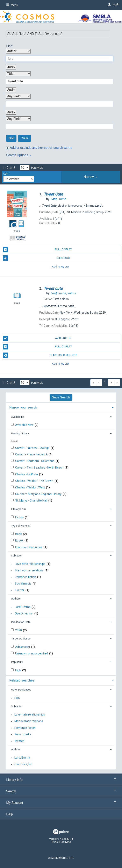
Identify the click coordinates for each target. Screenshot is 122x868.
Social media (23, 584)
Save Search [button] (61, 397)
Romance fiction (25, 577)
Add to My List (60, 267)
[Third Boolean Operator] (11, 112)
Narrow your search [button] (23, 407)
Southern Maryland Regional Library (39, 494)
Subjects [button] (16, 556)
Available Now (25, 425)
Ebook (20, 540)
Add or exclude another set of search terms (39, 148)
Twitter (20, 590)
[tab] (91, 177)
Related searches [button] (22, 680)
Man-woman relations (29, 570)
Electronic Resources (29, 547)
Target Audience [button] (21, 639)
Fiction (20, 517)
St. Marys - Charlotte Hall (31, 501)
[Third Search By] (18, 96)
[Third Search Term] (57, 104)
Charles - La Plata (27, 474)
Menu (12, 5)
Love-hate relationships (30, 564)
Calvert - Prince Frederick (32, 454)
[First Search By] (18, 51)
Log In (116, 4)
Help (10, 814)
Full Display (37, 250)
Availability (37, 338)
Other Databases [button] (21, 690)
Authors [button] (16, 599)
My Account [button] (61, 803)
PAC (17, 698)
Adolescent (23, 647)
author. (63, 293)
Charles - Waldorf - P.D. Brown (35, 481)
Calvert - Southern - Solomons (35, 461)
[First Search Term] (57, 59)
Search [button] (61, 791)
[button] (91, 177)
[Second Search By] (18, 74)
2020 (19, 630)
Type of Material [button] (21, 526)
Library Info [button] (61, 780)
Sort (6, 174)
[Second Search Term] (57, 81)
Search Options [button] (19, 155)
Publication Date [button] (21, 622)
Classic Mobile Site (61, 858)
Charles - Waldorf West (30, 487)
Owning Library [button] (20, 433)
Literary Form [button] (19, 509)
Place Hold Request (40, 355)
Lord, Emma (23, 607)
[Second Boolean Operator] (11, 90)
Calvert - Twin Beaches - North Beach (40, 468)
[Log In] (109, 4)
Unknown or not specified (32, 653)
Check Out (37, 258)
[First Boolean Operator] (11, 67)
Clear (24, 138)
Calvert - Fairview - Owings (33, 448)
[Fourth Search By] (18, 119)
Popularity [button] (17, 662)
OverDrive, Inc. (24, 613)
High (18, 670)
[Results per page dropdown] (25, 168)
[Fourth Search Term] (57, 126)
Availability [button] (17, 417)
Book (19, 534)
